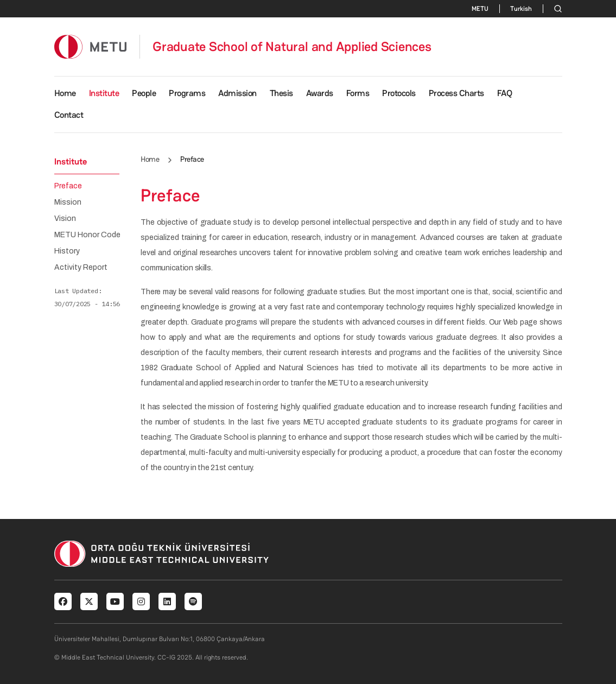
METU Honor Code (87, 235)
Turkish (521, 9)
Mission (68, 202)
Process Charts (456, 93)
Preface (68, 186)
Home (65, 93)
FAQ (505, 93)
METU (480, 9)
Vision (65, 219)
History (67, 251)
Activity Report (81, 268)
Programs (187, 93)
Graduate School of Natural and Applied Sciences (292, 47)
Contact (69, 115)
